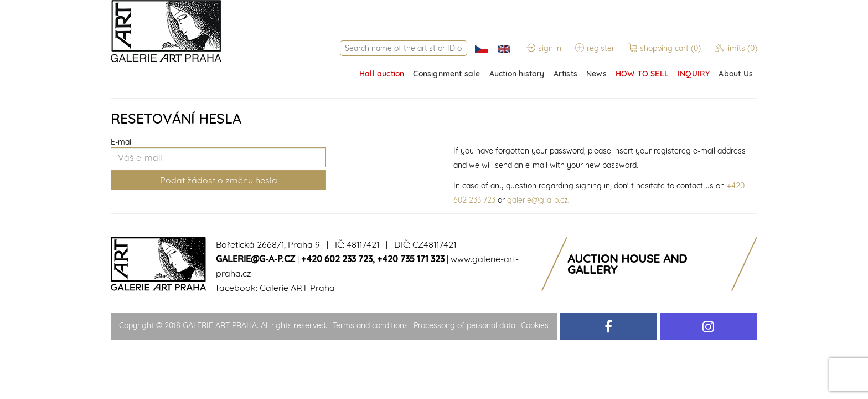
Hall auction (382, 74)
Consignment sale (446, 74)
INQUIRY (694, 74)
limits (736, 48)
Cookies (535, 325)
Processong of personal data (464, 325)
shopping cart (666, 48)
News (596, 74)
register (595, 48)
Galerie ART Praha (297, 288)
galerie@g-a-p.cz (538, 200)
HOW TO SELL (642, 74)
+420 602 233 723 (337, 259)
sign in (544, 48)
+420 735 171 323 (411, 259)
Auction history (517, 74)
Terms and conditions (370, 325)
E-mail (122, 142)
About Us (736, 74)
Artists (565, 74)
